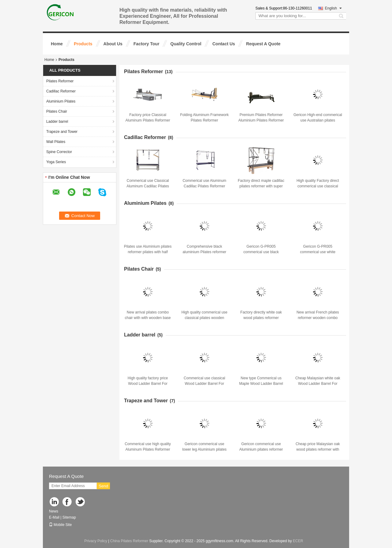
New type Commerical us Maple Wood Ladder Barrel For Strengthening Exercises (261, 384)
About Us (113, 44)
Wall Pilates (56, 142)
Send (103, 486)
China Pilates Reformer (129, 541)
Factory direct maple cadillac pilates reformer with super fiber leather (261, 186)
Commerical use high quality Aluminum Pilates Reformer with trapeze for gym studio (148, 449)
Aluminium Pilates (61, 101)
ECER (298, 541)
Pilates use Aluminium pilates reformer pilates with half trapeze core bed (148, 252)
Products (83, 44)
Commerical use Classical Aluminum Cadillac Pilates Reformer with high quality (148, 186)
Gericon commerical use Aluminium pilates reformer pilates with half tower (261, 449)
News (54, 511)
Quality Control (186, 44)
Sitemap (69, 517)
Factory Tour (147, 44)
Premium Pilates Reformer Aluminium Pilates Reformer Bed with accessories (261, 120)
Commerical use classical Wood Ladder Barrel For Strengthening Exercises (204, 384)
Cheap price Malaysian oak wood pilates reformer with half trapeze (318, 449)
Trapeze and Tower (62, 132)
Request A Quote (263, 44)
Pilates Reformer (60, 81)
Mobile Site (60, 525)
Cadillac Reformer (61, 91)
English (333, 8)
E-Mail (54, 517)
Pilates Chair (57, 111)
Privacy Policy (96, 541)
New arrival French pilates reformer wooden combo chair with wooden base (318, 318)
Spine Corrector (59, 152)
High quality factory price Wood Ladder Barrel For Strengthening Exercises (148, 384)
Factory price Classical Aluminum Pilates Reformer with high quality (148, 120)
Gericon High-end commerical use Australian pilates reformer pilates (318, 120)
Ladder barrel (57, 122)
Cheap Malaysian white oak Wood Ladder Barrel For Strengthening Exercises (318, 384)
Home (57, 44)
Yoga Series (56, 162)
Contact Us (224, 44)
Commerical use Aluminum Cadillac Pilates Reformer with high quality (204, 186)
